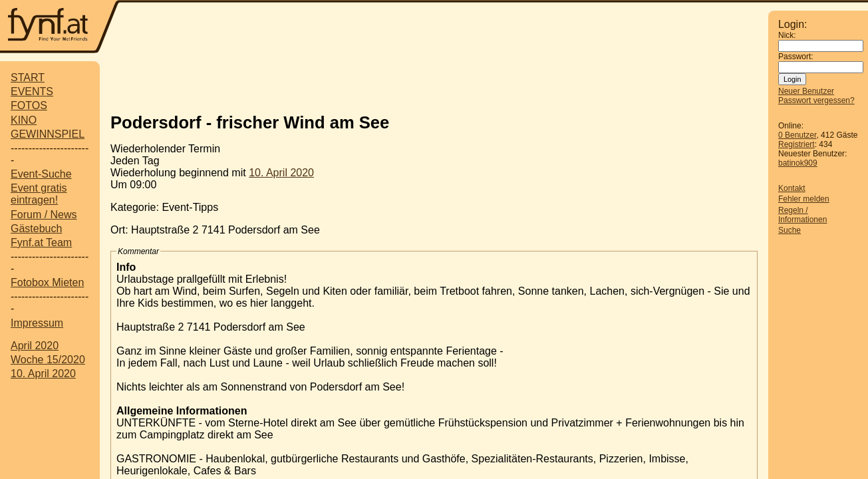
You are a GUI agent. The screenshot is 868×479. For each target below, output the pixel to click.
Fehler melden (804, 199)
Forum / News (44, 215)
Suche (790, 230)
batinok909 (798, 163)
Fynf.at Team (41, 242)
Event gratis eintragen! (39, 194)
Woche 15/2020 (48, 360)
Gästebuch (36, 229)
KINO (24, 120)
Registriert (796, 144)
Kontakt (792, 188)
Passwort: (796, 57)
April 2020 (35, 346)
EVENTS (32, 91)
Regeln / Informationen (802, 215)
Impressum (37, 323)
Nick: (787, 35)
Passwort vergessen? (816, 100)
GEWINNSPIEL (48, 134)
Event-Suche (41, 174)
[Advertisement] (444, 28)
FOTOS (29, 105)
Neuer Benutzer (806, 91)
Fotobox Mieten (47, 282)
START (28, 78)
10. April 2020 (43, 374)
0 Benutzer (797, 135)
